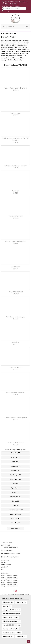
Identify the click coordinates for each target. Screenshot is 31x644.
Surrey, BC (15, 505)
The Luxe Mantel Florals (16, 216)
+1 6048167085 (13, 4)
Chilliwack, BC (15, 471)
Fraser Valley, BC (15, 479)
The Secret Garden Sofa (16, 292)
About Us (3, 563)
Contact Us (4, 568)
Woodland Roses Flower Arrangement (15, 418)
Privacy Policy (5, 566)
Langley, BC (16, 484)
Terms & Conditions (6, 564)
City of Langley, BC (16, 475)
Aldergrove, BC (15, 457)
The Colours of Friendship (16, 443)
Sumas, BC (15, 501)
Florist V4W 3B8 (11, 34)
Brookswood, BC (15, 466)
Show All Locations (16, 529)
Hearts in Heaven (15, 113)
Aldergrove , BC (8, 602)
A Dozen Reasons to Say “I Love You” (15, 166)
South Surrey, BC (15, 497)
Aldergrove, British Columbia (12, 610)
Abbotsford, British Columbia (12, 614)
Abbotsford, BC (15, 453)
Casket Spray (16, 342)
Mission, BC (15, 492)
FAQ (2, 569)
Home (3, 34)
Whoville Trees (16, 266)
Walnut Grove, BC (15, 514)
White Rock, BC (15, 519)
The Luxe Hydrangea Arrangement (16, 241)
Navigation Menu (8, 27)
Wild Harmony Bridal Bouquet (15, 317)
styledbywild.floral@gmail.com (11, 6)
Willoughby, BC (15, 523)
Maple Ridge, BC (15, 488)
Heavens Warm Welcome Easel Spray (16, 88)
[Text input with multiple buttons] (14, 9)
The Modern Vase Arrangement (16, 392)
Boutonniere (16, 191)
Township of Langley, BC (15, 510)
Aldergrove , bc (21, 636)
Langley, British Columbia (11, 618)
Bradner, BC (15, 462)
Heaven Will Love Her (16, 367)
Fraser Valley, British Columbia (12, 633)
